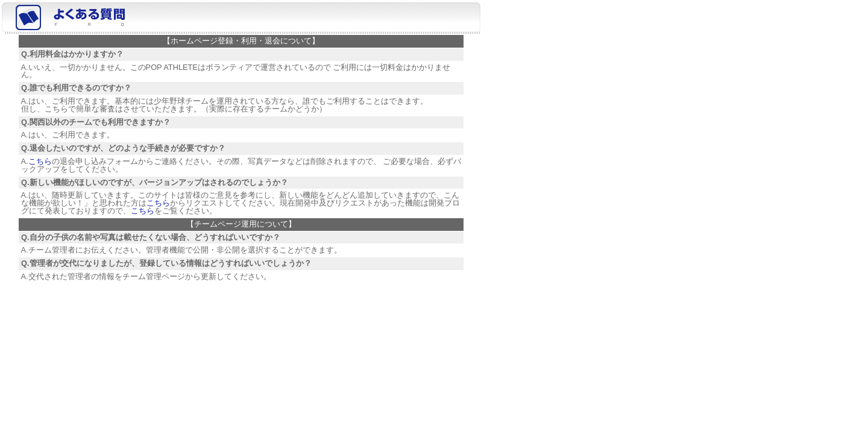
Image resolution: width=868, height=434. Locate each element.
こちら (40, 161)
